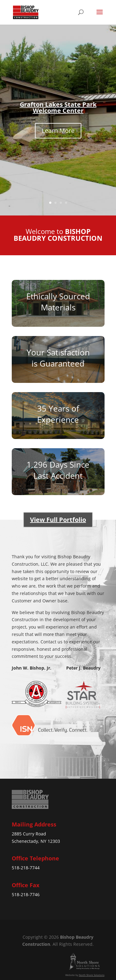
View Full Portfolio (58, 520)
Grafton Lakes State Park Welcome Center (58, 107)
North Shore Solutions (92, 975)
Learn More (58, 131)
